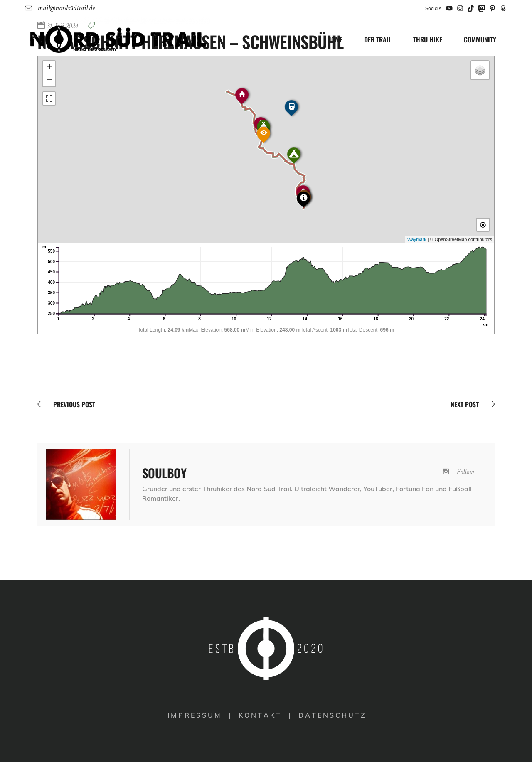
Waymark (417, 239)
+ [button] (49, 67)
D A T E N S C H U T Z (332, 715)
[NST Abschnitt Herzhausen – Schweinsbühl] (81, 484)
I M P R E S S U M (194, 715)
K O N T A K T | (265, 715)
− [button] (49, 80)
